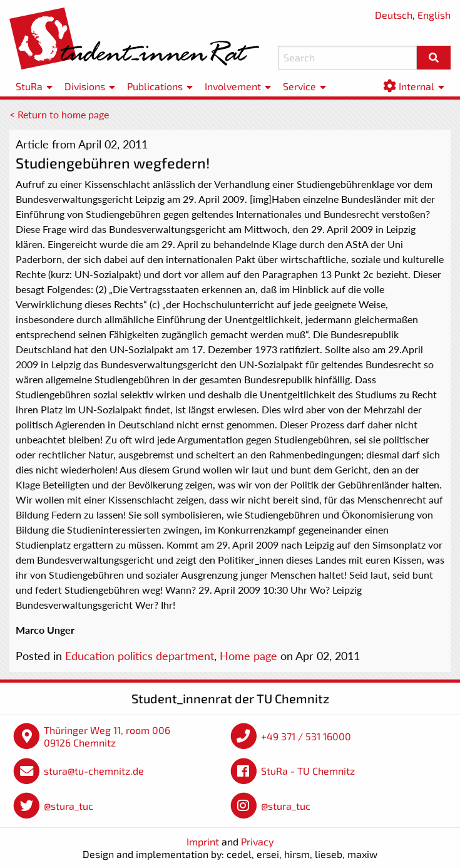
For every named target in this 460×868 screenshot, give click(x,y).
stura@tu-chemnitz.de (94, 771)
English (434, 15)
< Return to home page (59, 114)
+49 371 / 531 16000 (306, 736)
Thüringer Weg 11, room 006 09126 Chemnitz (107, 736)
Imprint (203, 841)
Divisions (85, 86)
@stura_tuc (69, 806)
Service (299, 86)
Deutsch (394, 15)
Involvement (233, 86)
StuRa (29, 86)
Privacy (257, 841)
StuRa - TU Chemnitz (308, 771)
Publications (155, 86)
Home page (248, 656)
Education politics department (140, 656)
